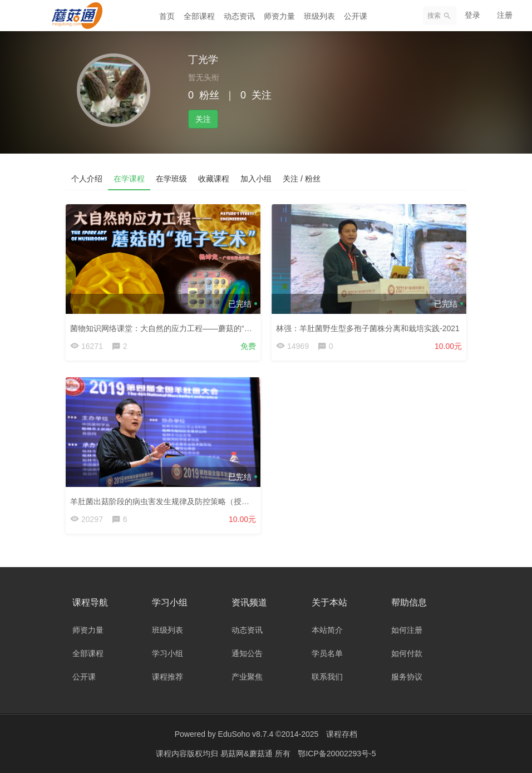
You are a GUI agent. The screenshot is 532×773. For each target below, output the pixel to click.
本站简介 (327, 630)
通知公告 (247, 653)
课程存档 (342, 734)
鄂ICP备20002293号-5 (337, 754)
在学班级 (171, 179)
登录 (472, 15)
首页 (167, 16)
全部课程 (199, 16)
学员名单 (327, 653)
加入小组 (256, 179)
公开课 (356, 16)
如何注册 (407, 630)
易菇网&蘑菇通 (247, 754)
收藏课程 (214, 179)
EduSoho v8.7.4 (246, 734)
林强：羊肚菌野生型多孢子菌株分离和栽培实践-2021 (368, 328)
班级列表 (319, 16)
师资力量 (279, 16)
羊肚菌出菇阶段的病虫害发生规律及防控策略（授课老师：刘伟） (183, 501)
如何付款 (407, 653)
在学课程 (129, 179)
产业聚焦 (247, 677)
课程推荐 (168, 677)
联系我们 (327, 677)
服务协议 (407, 677)
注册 (505, 15)
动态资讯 (239, 16)
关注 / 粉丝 (302, 179)
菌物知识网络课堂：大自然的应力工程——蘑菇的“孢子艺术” (174, 328)
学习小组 (168, 653)
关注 (203, 119)
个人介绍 (87, 179)
